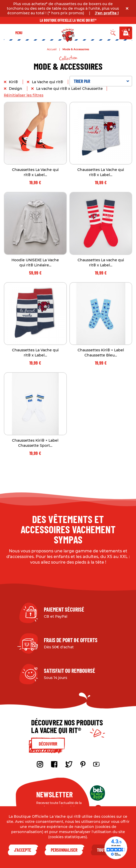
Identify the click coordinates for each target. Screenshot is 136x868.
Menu (19, 33)
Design (16, 89)
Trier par (102, 81)
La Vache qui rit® (48, 82)
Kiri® (14, 82)
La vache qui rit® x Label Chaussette (70, 89)
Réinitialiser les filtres (24, 95)
